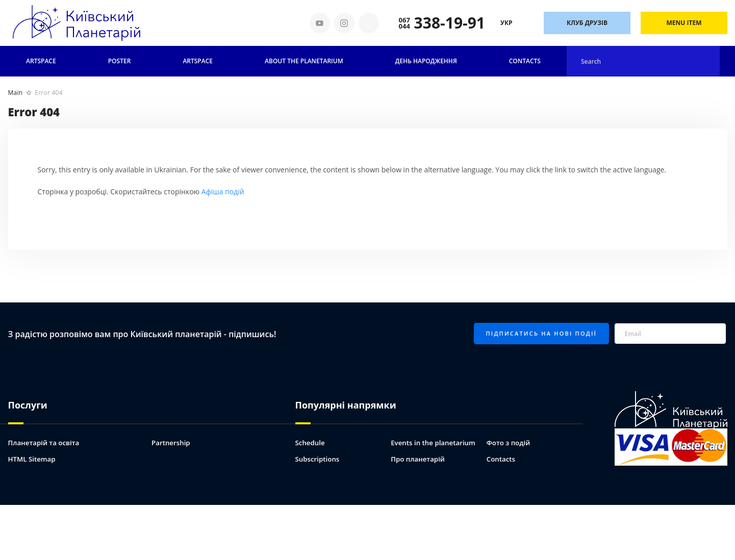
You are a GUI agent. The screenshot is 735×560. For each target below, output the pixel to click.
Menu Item (684, 23)
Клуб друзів (587, 23)
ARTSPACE (198, 61)
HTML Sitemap (33, 458)
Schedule (311, 441)
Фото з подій (510, 441)
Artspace (41, 61)
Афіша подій (223, 192)
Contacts (525, 61)
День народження (426, 61)
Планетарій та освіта (46, 441)
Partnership (172, 441)
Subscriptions (319, 458)
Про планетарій (419, 458)
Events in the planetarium (435, 441)
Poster (120, 61)
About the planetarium (304, 61)
